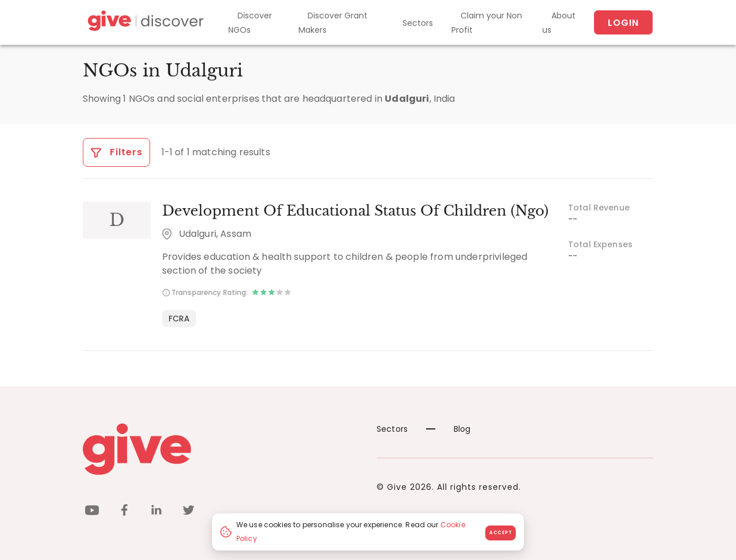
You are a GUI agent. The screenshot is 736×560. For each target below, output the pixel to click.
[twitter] (189, 512)
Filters (116, 152)
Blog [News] (448, 429)
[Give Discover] (144, 23)
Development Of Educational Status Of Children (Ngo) (355, 211)
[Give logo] (221, 449)
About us (559, 23)
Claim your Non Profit (487, 23)
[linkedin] (156, 512)
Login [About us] (623, 23)
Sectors (418, 23)
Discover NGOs (250, 23)
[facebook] (124, 512)
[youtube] (92, 512)
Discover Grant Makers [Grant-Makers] (333, 23)
